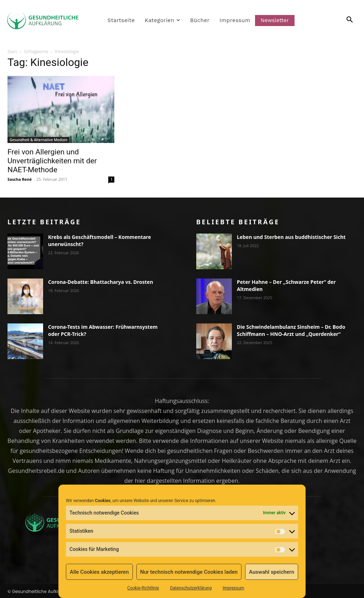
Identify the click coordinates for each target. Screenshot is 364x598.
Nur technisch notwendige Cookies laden (189, 572)
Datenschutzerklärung (191, 588)
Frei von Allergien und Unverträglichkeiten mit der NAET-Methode (52, 161)
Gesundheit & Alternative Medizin (38, 140)
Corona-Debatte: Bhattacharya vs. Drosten (101, 282)
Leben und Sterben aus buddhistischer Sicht (291, 237)
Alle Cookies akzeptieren (99, 572)
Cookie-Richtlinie (143, 588)
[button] (341, 20)
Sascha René (20, 179)
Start (12, 52)
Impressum (233, 588)
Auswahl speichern (272, 572)
